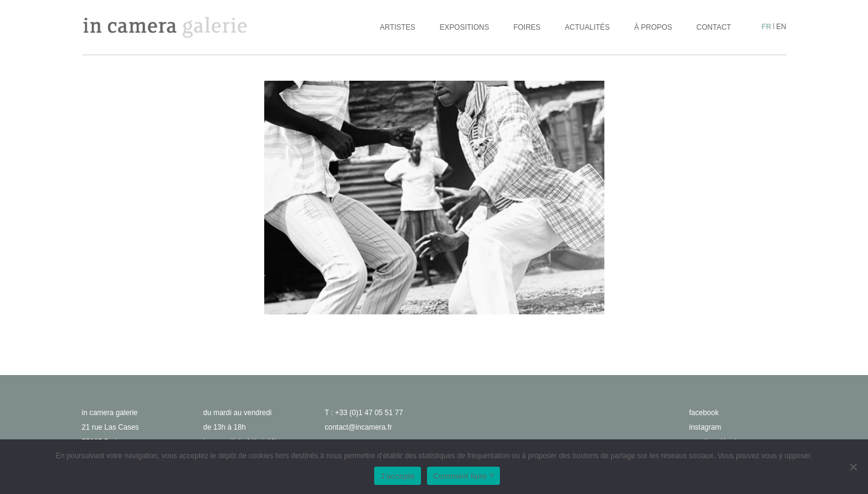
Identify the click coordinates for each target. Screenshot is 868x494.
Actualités (587, 27)
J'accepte (398, 476)
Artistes (397, 27)
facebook (704, 413)
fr (767, 27)
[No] (853, 467)
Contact (714, 27)
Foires (527, 27)
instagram (706, 427)
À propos (653, 27)
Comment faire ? (463, 476)
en (781, 27)
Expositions (464, 27)
